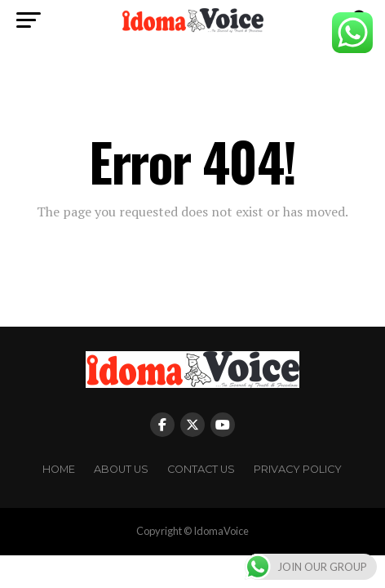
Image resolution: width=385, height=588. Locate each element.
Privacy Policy (298, 469)
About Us (121, 469)
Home (59, 469)
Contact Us (201, 469)
